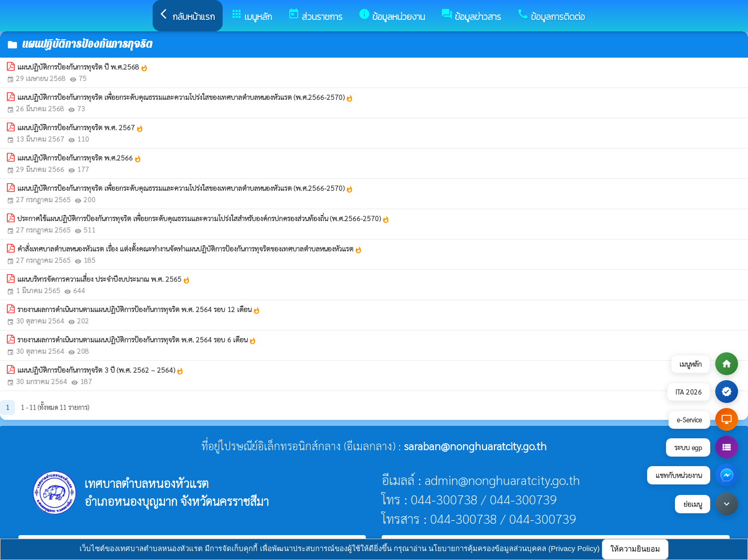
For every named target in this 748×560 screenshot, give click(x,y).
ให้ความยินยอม (635, 549)
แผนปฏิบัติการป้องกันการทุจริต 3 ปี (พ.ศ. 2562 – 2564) (101, 370)
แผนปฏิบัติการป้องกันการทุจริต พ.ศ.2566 (80, 158)
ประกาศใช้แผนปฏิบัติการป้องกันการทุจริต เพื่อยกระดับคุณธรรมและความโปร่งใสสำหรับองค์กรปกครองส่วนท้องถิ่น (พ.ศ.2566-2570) (204, 219)
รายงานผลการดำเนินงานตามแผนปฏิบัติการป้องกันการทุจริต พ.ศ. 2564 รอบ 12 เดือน (139, 310)
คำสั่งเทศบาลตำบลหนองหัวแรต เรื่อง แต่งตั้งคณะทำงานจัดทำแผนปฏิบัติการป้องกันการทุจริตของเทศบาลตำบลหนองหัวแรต (190, 249)
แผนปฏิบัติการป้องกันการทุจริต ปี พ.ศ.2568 (83, 67)
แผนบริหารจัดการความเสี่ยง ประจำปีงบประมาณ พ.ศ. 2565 (104, 279)
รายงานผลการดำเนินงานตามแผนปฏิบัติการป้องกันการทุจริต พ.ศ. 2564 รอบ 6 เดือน (137, 340)
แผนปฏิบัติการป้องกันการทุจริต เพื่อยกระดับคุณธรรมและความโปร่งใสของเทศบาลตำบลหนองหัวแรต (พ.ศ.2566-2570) (185, 97)
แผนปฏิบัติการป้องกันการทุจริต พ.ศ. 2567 (81, 128)
